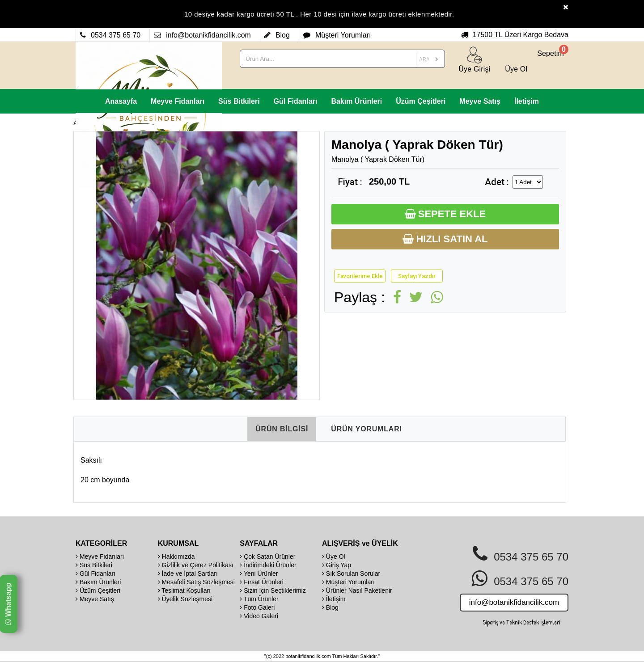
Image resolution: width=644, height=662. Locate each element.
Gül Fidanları (296, 101)
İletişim (527, 101)
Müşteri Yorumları (348, 582)
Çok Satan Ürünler (267, 557)
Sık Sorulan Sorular (351, 573)
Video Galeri (259, 616)
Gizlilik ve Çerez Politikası (196, 565)
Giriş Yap (337, 565)
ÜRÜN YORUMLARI (366, 429)
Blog (330, 607)
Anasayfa (121, 101)
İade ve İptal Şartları (188, 573)
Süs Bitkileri (239, 101)
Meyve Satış (480, 101)
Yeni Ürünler (259, 573)
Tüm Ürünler (259, 599)
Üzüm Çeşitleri (421, 101)
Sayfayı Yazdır (417, 276)
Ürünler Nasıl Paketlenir (357, 590)
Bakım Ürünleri (356, 101)
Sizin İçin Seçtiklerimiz (273, 590)
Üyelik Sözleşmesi (185, 599)
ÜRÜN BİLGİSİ (282, 429)
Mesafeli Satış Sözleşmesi (196, 582)
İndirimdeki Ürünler (268, 565)
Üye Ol (334, 557)
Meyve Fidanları (178, 101)
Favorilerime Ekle (360, 276)
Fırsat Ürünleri (262, 582)
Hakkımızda (176, 557)
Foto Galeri (257, 607)
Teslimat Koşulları (184, 590)
